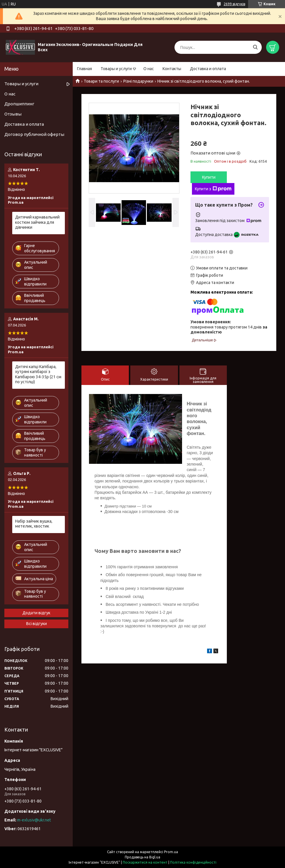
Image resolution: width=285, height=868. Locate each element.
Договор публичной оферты (34, 134)
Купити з (213, 189)
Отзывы (13, 114)
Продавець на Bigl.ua (142, 857)
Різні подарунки (138, 81)
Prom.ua (171, 852)
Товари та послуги (101, 81)
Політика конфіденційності (193, 862)
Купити (209, 177)
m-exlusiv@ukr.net (34, 820)
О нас (149, 69)
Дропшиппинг (19, 104)
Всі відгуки (36, 624)
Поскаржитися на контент (145, 862)
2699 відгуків (234, 4)
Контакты (172, 69)
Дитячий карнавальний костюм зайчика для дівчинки (37, 222)
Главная (84, 69)
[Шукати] (255, 47)
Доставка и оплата (208, 69)
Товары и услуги (116, 69)
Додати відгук (36, 613)
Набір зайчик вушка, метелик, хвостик (34, 524)
